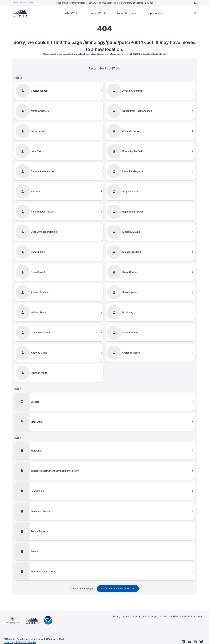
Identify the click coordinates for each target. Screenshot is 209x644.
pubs (31, 3)
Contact (198, 616)
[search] (195, 13)
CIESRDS (174, 616)
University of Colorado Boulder (20, 642)
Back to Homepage (83, 589)
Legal (154, 616)
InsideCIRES (186, 616)
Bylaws (126, 616)
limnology (20, 3)
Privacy (117, 616)
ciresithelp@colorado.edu (154, 54)
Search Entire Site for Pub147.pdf (118, 589)
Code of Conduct (140, 616)
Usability (163, 616)
